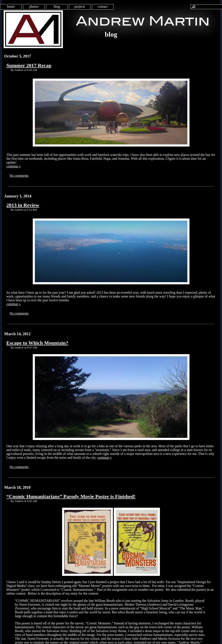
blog (57, 6)
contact (103, 6)
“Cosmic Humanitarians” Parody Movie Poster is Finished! (71, 496)
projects (80, 6)
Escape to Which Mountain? (37, 343)
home (11, 6)
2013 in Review (23, 205)
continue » (14, 166)
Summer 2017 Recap (29, 65)
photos (34, 6)
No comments (19, 176)
